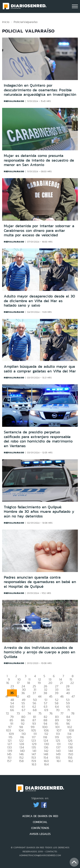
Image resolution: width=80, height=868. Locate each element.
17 (18, 683)
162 (71, 761)
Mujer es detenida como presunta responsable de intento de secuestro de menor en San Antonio (39, 160)
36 (23, 693)
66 (12, 710)
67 (23, 710)
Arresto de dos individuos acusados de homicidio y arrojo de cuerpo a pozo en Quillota (39, 652)
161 (59, 761)
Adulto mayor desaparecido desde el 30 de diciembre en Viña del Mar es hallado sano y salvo (39, 301)
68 (35, 710)
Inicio (6, 22)
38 (45, 693)
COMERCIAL (40, 822)
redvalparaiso (14, 101)
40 (68, 693)
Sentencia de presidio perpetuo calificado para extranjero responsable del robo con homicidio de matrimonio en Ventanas (38, 439)
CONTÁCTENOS (40, 828)
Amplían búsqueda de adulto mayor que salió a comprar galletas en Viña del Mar (40, 369)
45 (51, 696)
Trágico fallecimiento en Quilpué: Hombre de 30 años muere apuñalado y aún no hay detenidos (39, 512)
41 (7, 696)
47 (73, 696)
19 (39, 683)
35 (12, 693)
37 (34, 693)
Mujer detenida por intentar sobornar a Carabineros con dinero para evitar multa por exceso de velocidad (39, 230)
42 (17, 696)
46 (62, 696)
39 (57, 693)
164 (46, 764)
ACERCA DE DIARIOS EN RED (40, 816)
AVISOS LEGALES (40, 834)
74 (29, 713)
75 (40, 713)
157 (9, 761)
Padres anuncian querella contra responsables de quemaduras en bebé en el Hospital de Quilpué (40, 582)
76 (51, 713)
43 (29, 696)
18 (29, 683)
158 (21, 761)
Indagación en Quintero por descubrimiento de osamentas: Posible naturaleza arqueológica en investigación (40, 90)
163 (34, 764)
